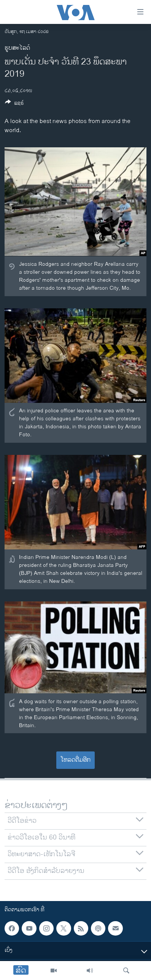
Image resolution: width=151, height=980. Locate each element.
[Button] (14, 104)
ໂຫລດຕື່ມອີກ (75, 760)
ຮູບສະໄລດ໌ (17, 48)
